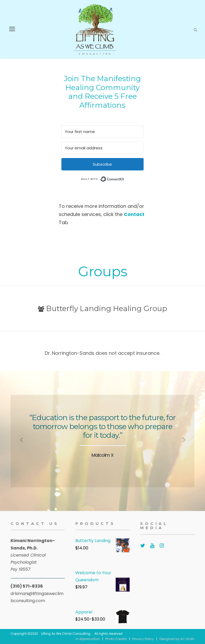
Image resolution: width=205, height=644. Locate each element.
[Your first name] (102, 132)
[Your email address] (102, 148)
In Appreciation (88, 639)
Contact (134, 214)
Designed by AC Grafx (177, 639)
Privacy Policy (143, 639)
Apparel (84, 612)
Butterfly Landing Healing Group (102, 308)
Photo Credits (116, 639)
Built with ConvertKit (124, 178)
